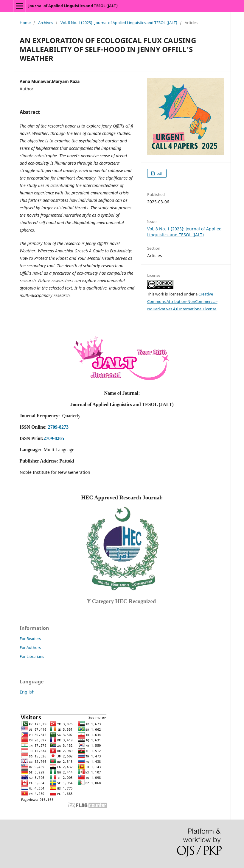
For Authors (30, 647)
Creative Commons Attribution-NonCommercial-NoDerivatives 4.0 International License (182, 301)
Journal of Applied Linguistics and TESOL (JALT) (73, 6)
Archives (46, 23)
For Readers (30, 639)
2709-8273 (58, 427)
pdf (159, 173)
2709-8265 (54, 438)
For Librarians (32, 656)
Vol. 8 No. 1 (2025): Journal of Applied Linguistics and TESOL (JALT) (119, 23)
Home (25, 23)
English (27, 692)
